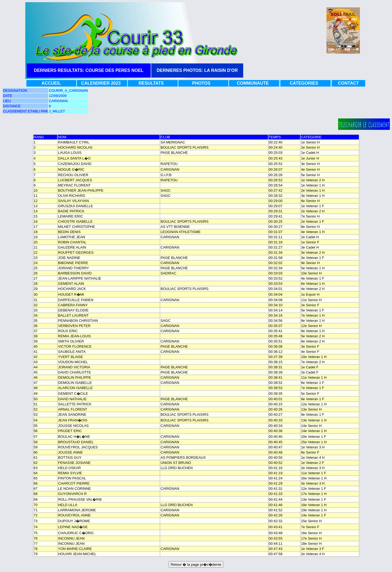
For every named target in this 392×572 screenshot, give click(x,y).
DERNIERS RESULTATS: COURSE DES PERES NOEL (89, 70)
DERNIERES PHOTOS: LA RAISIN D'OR (197, 70)
